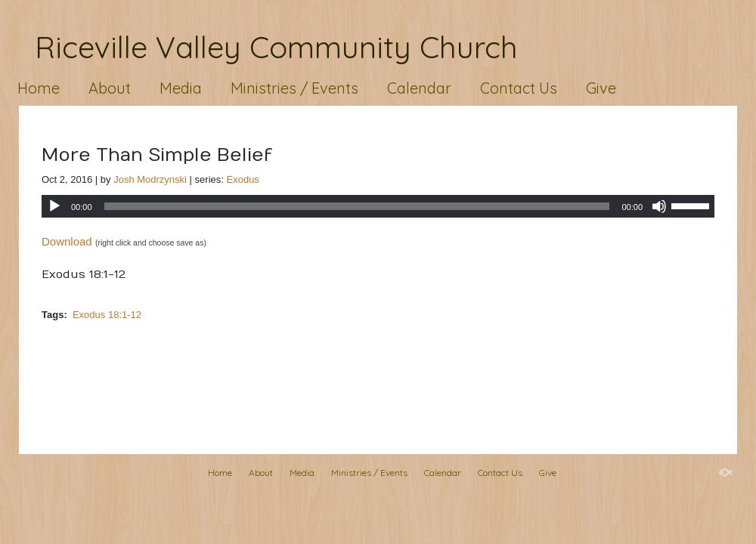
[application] (378, 206)
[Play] (54, 206)
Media (181, 88)
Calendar (419, 88)
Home (39, 88)
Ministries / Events (294, 88)
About (110, 88)
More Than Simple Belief (157, 155)
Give (601, 88)
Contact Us (519, 88)
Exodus (243, 179)
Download (67, 241)
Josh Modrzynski (150, 179)
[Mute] (659, 206)
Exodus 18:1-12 (107, 315)
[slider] (357, 206)
